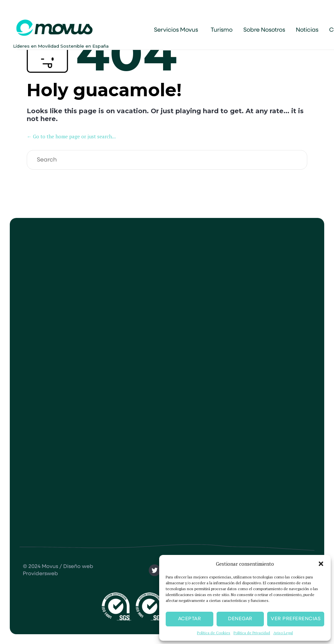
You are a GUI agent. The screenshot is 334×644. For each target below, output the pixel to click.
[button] (321, 564)
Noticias (307, 30)
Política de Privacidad (252, 633)
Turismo (222, 30)
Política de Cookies (214, 633)
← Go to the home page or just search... (71, 136)
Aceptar (190, 619)
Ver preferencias (296, 619)
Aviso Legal (283, 633)
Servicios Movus (176, 30)
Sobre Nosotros (264, 30)
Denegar (240, 619)
